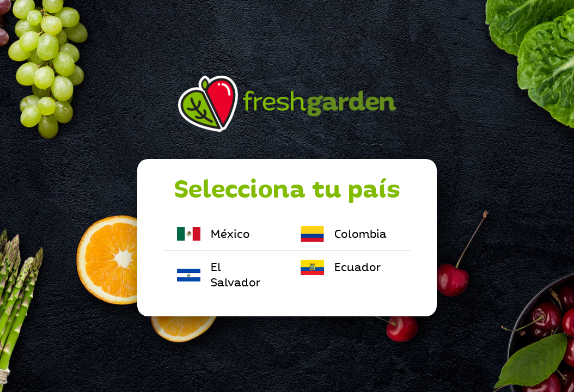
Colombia (344, 234)
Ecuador (341, 267)
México (213, 234)
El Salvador (219, 275)
